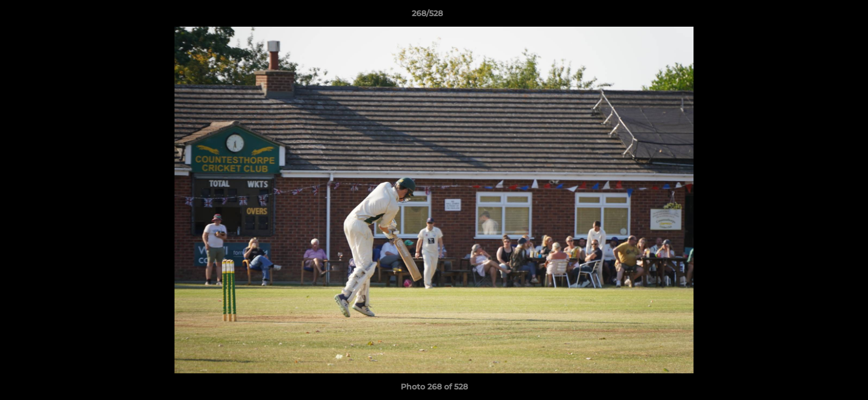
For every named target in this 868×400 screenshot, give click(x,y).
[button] (821, 16)
